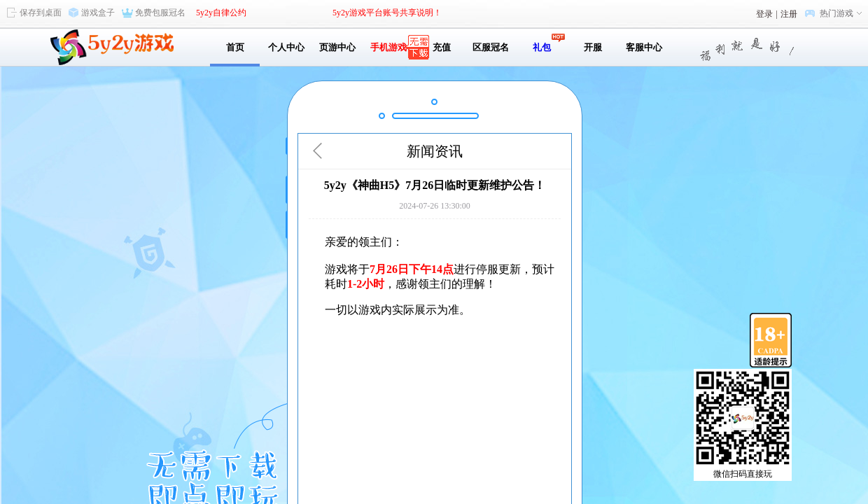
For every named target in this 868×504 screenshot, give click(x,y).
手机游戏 (388, 47)
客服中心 (644, 47)
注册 (789, 14)
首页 (235, 47)
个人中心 (286, 47)
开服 (593, 47)
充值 (439, 47)
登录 (764, 14)
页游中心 (337, 47)
